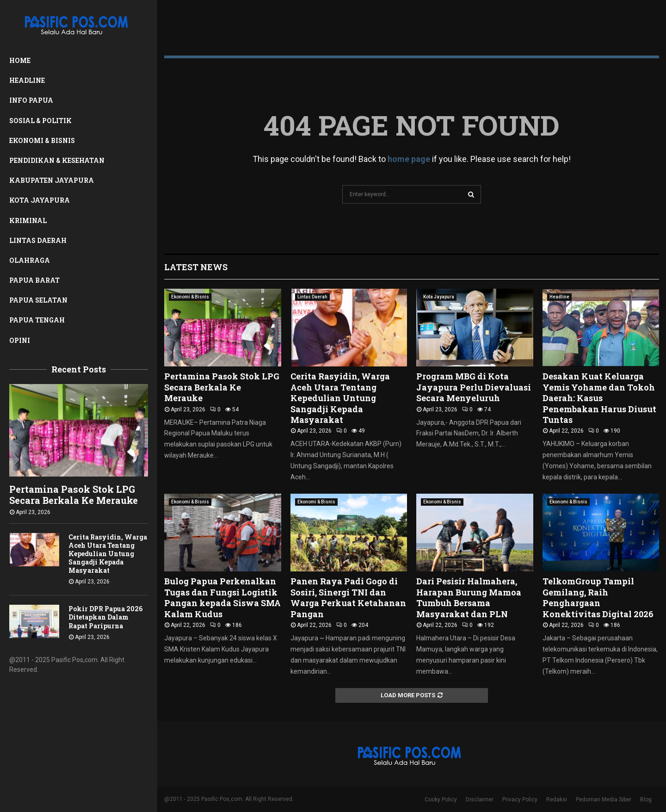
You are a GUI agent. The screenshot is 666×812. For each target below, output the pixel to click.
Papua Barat (34, 280)
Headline (27, 80)
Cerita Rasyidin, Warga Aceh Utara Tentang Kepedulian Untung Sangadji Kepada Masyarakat (108, 554)
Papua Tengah (37, 320)
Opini (20, 340)
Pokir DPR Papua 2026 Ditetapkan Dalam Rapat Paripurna (105, 617)
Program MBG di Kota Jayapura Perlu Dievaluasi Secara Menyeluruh (474, 387)
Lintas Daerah (38, 240)
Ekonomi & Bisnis (42, 140)
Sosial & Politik (40, 121)
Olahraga (30, 260)
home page (409, 159)
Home (20, 60)
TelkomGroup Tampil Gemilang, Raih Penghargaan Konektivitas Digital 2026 (598, 597)
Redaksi (557, 800)
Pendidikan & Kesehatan (57, 160)
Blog (646, 800)
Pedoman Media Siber (604, 800)
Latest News (196, 267)
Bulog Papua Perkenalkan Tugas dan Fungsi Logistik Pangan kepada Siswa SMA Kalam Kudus (222, 597)
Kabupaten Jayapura (52, 180)
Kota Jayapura (40, 200)
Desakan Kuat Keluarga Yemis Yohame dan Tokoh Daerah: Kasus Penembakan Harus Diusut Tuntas (599, 398)
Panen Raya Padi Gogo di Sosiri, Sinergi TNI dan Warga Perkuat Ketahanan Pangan (348, 597)
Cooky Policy (441, 800)
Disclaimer (480, 800)
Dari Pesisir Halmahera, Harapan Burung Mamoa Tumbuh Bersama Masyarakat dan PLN (469, 597)
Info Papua (31, 100)
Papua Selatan (38, 300)
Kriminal (28, 220)
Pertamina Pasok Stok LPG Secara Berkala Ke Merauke (74, 495)
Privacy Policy (520, 800)
